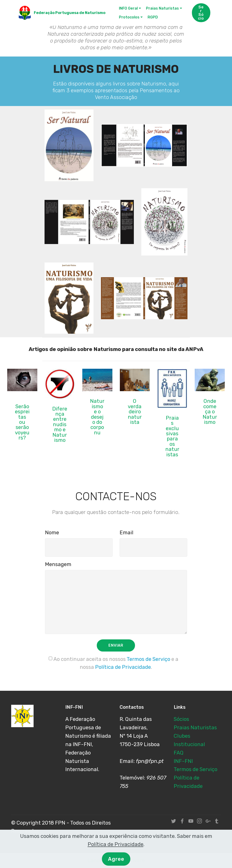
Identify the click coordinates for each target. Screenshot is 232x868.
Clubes (182, 736)
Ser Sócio (201, 13)
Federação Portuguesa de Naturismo (70, 13)
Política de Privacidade (123, 667)
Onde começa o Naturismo (210, 412)
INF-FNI (183, 761)
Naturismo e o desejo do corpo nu (97, 417)
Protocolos (129, 17)
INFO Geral (128, 8)
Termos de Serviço (148, 659)
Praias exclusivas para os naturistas (172, 436)
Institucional (189, 744)
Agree (116, 861)
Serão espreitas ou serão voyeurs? (22, 422)
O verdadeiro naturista (135, 412)
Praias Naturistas (162, 8)
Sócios (181, 719)
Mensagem (58, 564)
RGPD (153, 17)
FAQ (179, 753)
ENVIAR (116, 645)
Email (126, 533)
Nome (52, 533)
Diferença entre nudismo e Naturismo (60, 424)
